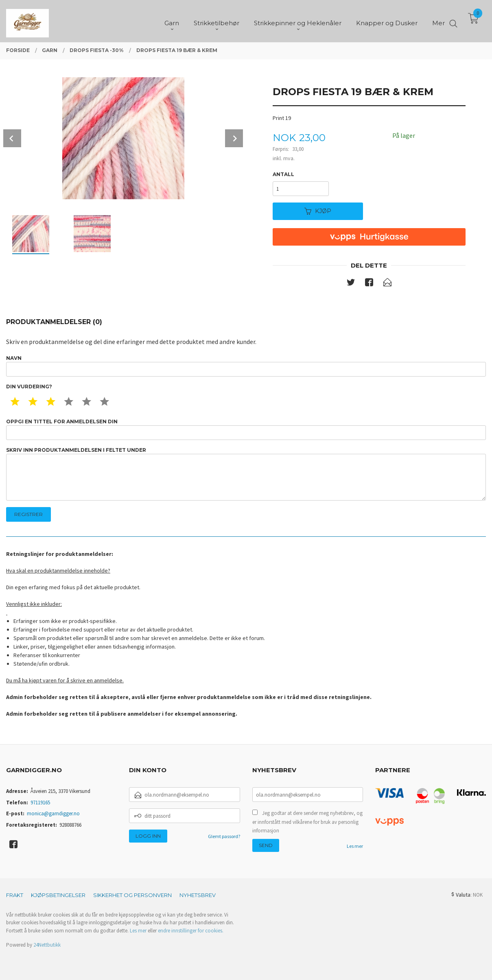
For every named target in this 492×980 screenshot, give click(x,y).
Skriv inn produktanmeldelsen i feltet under (246, 474)
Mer (438, 21)
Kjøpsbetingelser (58, 895)
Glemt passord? (224, 836)
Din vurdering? (29, 387)
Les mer (355, 846)
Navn (246, 366)
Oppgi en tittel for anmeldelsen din (246, 429)
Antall (283, 174)
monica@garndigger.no (53, 813)
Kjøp (318, 211)
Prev (12, 138)
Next (234, 138)
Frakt (15, 895)
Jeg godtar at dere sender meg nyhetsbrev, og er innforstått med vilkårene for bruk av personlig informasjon (307, 822)
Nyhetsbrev (198, 895)
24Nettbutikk (47, 945)
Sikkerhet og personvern (132, 895)
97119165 (40, 803)
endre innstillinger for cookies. (191, 931)
